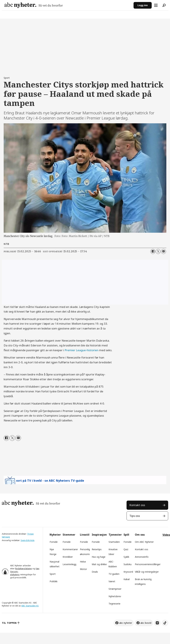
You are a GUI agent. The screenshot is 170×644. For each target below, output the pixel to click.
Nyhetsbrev (115, 596)
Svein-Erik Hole (28, 540)
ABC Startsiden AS (30, 606)
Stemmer (69, 535)
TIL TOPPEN (9, 623)
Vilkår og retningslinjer (147, 572)
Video (166, 535)
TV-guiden (114, 574)
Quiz (126, 549)
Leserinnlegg (69, 564)
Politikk (54, 581)
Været (112, 581)
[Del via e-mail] (164, 251)
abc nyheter (126, 623)
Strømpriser (115, 589)
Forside (54, 542)
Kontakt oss (137, 505)
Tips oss (135, 516)
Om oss (140, 535)
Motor (83, 569)
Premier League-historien (82, 350)
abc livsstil (146, 623)
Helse (83, 562)
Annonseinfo (142, 557)
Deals (95, 572)
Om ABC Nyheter (144, 542)
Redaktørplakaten (24, 569)
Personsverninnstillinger (148, 564)
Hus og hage (99, 557)
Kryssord (128, 572)
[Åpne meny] (156, 5)
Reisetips (97, 549)
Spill (126, 535)
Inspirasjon (99, 535)
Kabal (127, 579)
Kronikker (68, 557)
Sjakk (126, 557)
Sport (53, 574)
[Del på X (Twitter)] (158, 251)
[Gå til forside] (34, 5)
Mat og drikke (99, 564)
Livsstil (85, 535)
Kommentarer (70, 549)
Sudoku (128, 564)
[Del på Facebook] (153, 251)
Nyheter (55, 535)
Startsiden (114, 542)
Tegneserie (114, 604)
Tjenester (115, 535)
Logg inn (143, 5)
